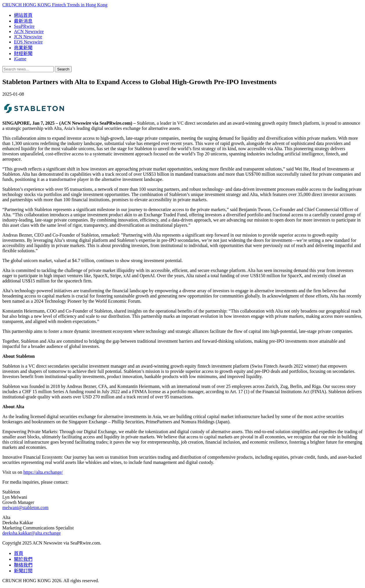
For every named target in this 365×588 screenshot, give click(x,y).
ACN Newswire (29, 31)
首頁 (19, 553)
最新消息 (23, 21)
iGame (20, 59)
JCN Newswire (28, 37)
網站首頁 (23, 15)
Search (63, 69)
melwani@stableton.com (25, 508)
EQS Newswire (28, 42)
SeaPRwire (24, 26)
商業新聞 (23, 48)
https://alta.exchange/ (43, 472)
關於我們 (23, 559)
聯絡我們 (23, 565)
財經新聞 (23, 53)
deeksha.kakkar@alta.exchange (31, 533)
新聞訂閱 (23, 571)
